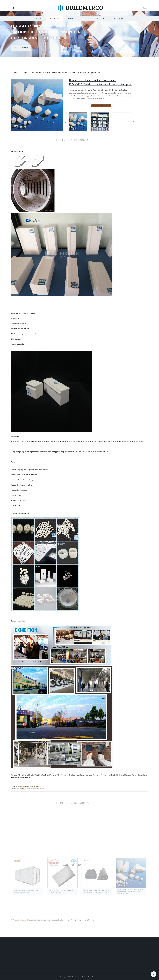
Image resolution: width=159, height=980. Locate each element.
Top (154, 974)
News (70, 24)
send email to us (101, 106)
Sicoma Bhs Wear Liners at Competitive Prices (29, 789)
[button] (13, 8)
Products (55, 24)
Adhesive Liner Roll (28, 775)
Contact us (100, 24)
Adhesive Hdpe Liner (85, 775)
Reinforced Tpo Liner (100, 775)
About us (118, 24)
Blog (84, 24)
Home (39, 24)
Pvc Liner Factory (131, 775)
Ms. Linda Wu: (19, 923)
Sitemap (96, 977)
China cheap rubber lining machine (28, 787)
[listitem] (79, 122)
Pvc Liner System (25, 778)
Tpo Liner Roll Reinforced (69, 775)
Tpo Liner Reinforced (42, 775)
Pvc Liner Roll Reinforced (116, 775)
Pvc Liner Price (16, 775)
